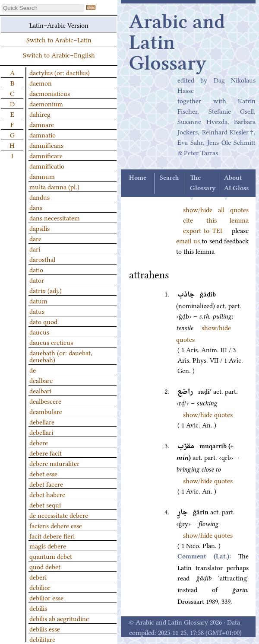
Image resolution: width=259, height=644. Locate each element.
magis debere (48, 545)
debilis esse (45, 628)
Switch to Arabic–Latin (59, 39)
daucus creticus (51, 342)
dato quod (43, 321)
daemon (41, 83)
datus (37, 311)
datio (36, 269)
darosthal (42, 259)
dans (36, 207)
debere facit (46, 453)
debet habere (47, 494)
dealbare (41, 380)
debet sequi (45, 504)
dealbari (40, 390)
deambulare (46, 411)
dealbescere (45, 401)
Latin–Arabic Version (59, 25)
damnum (42, 176)
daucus (39, 332)
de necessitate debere (59, 515)
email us (188, 240)
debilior (40, 587)
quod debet (45, 566)
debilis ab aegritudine (59, 618)
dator (37, 280)
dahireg (40, 114)
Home (138, 178)
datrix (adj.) (46, 290)
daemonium (46, 103)
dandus (39, 197)
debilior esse (46, 597)
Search (169, 178)
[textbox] (43, 8)
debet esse (43, 473)
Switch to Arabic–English (59, 54)
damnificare (46, 155)
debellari (41, 432)
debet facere (46, 484)
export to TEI (203, 230)
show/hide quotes (208, 414)
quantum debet (51, 556)
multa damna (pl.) (54, 186)
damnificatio (47, 166)
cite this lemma (216, 220)
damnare (42, 124)
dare (35, 238)
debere (39, 442)
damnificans (46, 145)
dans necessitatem (55, 217)
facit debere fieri (52, 536)
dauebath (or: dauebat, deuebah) (61, 356)
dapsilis (39, 228)
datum (38, 300)
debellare (42, 421)
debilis (38, 608)
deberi (38, 577)
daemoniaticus (50, 93)
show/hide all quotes (216, 209)
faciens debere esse (56, 525)
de (33, 370)
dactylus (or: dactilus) (60, 72)
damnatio (43, 134)
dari (35, 249)
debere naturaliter (54, 463)
